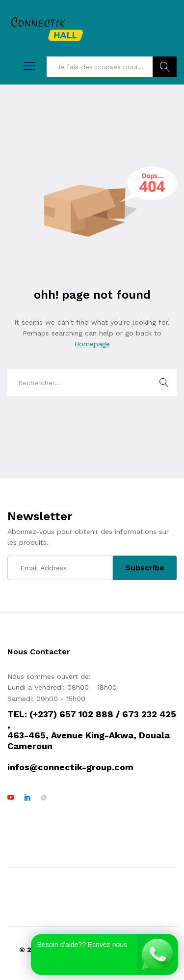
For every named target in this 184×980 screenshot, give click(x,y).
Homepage (92, 344)
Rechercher (165, 67)
